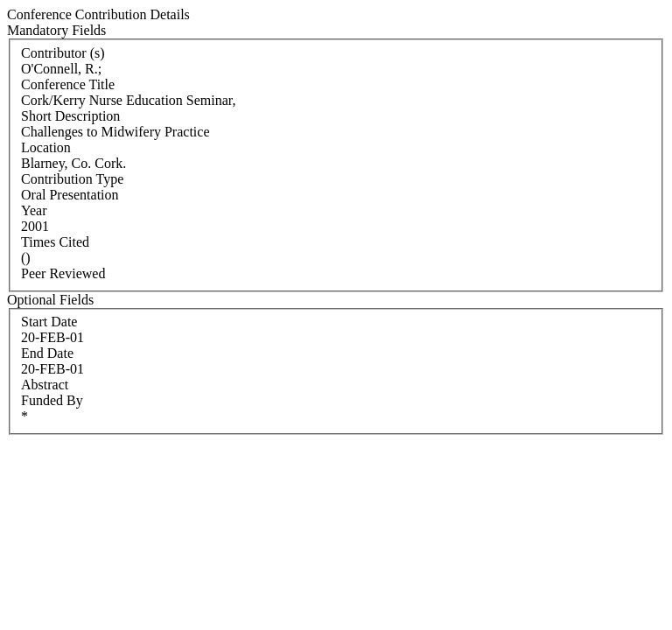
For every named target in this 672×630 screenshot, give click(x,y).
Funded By (52, 400)
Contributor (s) (63, 53)
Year (34, 210)
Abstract (45, 385)
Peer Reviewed (63, 273)
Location (46, 147)
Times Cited (55, 242)
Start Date (49, 322)
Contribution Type (72, 179)
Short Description (70, 116)
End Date (47, 353)
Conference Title (68, 84)
